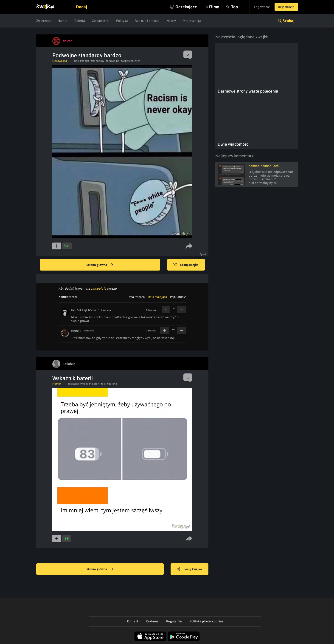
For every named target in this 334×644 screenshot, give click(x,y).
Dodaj (81, 7)
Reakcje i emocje (147, 21)
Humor (63, 21)
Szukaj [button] (289, 21)
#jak (76, 61)
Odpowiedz (151, 310)
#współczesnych (131, 61)
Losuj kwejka (186, 265)
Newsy (171, 21)
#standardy (97, 61)
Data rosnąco (136, 297)
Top (234, 7)
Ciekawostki (101, 21)
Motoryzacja (192, 21)
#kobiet (85, 61)
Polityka (122, 21)
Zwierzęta (44, 21)
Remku (76, 331)
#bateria (112, 384)
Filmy (214, 7)
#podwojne (112, 61)
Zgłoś (203, 254)
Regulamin (174, 621)
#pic (103, 384)
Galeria (80, 21)
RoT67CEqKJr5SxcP (85, 310)
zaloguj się (98, 288)
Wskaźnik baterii (73, 378)
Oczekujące (186, 7)
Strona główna (100, 265)
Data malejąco (157, 297)
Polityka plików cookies (206, 621)
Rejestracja (286, 7)
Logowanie (262, 7)
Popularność (178, 297)
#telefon (94, 384)
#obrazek (73, 384)
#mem (84, 384)
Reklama (152, 621)
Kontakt (133, 621)
